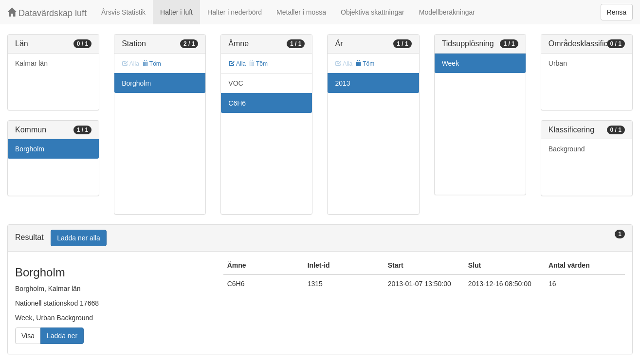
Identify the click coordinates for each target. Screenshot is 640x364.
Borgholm (30, 149)
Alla (237, 64)
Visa (28, 336)
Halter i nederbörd (235, 12)
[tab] (320, 238)
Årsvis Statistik (123, 12)
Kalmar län (31, 63)
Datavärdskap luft (47, 13)
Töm (152, 64)
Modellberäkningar (447, 12)
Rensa (617, 12)
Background (567, 149)
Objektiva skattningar (373, 12)
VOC (236, 83)
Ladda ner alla (79, 238)
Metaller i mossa (301, 12)
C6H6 (237, 103)
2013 (342, 83)
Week (451, 63)
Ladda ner (62, 336)
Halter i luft (176, 12)
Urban (558, 63)
